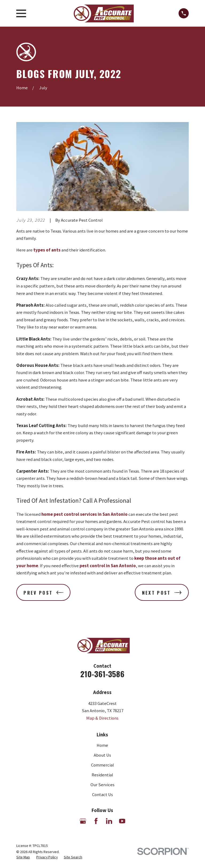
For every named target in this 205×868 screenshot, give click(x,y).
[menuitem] (23, 857)
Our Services (102, 785)
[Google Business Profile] (83, 821)
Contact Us (102, 795)
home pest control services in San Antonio (84, 514)
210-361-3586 (102, 674)
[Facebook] (96, 821)
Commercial (102, 765)
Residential (102, 775)
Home (102, 745)
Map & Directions (102, 718)
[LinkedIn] (109, 821)
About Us (102, 755)
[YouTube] (122, 821)
